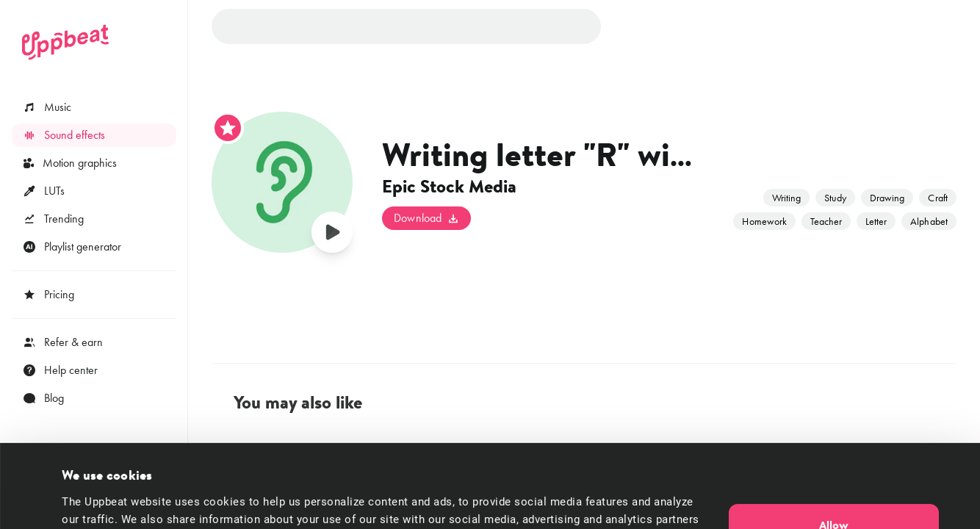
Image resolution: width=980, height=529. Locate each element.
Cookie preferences (110, 500)
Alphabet (929, 221)
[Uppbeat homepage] (65, 42)
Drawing (887, 198)
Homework (764, 221)
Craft (937, 198)
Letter (876, 221)
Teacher (826, 221)
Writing (786, 198)
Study (835, 198)
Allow (834, 447)
